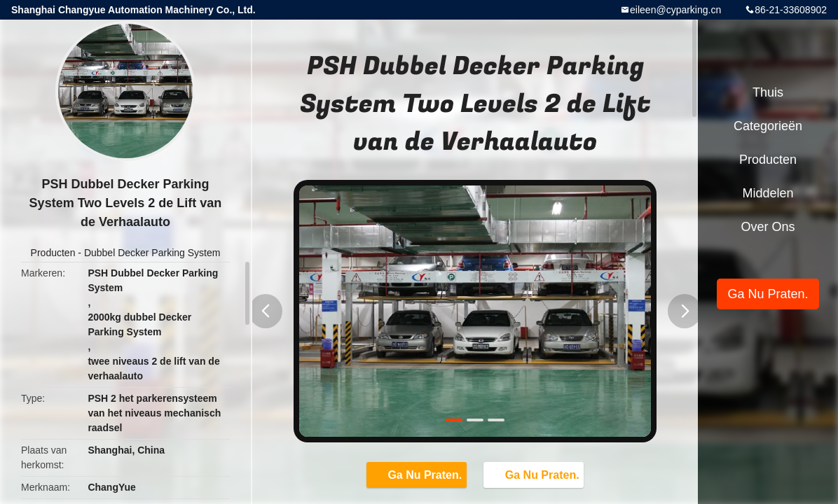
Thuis (768, 92)
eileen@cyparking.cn (675, 10)
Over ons (768, 227)
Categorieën (768, 126)
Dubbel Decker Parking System (152, 253)
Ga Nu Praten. (418, 474)
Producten (53, 253)
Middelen (768, 193)
